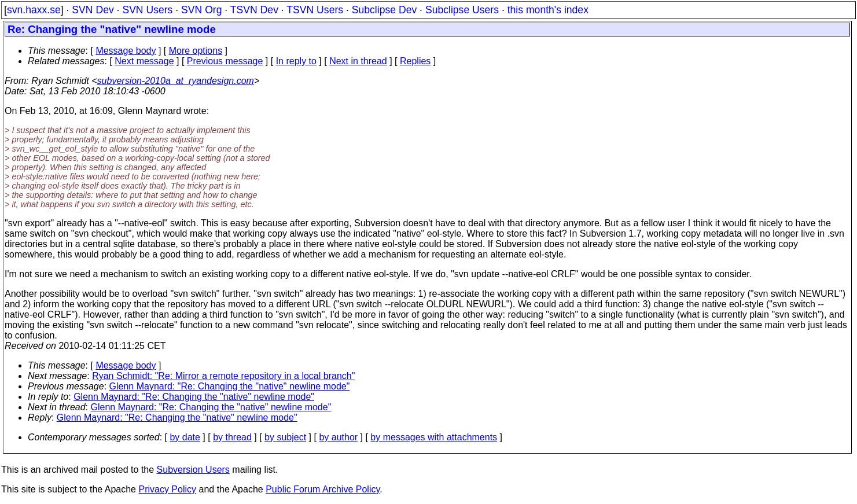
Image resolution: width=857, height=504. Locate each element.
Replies (415, 61)
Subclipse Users (462, 10)
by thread (232, 437)
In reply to (296, 61)
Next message (144, 61)
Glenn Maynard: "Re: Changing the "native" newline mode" (230, 386)
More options (196, 51)
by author (338, 437)
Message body (126, 51)
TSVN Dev (254, 10)
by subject (285, 437)
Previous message (225, 61)
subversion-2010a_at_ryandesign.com (176, 81)
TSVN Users (315, 10)
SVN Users (147, 10)
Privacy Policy (167, 489)
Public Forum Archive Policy (323, 489)
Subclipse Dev (384, 10)
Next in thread (358, 61)
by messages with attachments (434, 437)
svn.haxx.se (34, 10)
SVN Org (201, 10)
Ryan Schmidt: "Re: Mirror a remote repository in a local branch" (223, 376)
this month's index (548, 10)
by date (185, 437)
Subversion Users (193, 470)
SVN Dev (93, 10)
